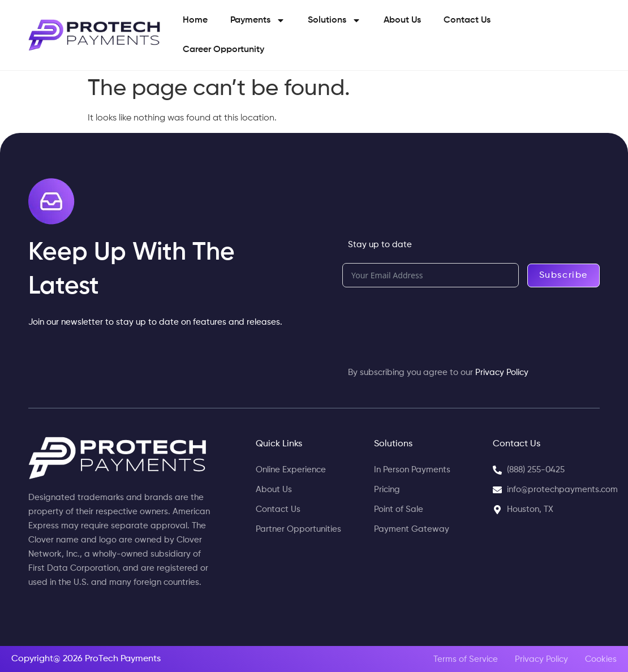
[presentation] (428, 321)
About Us (402, 20)
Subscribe (564, 275)
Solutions (334, 20)
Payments (258, 20)
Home (195, 20)
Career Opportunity (223, 50)
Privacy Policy (502, 372)
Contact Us (467, 20)
